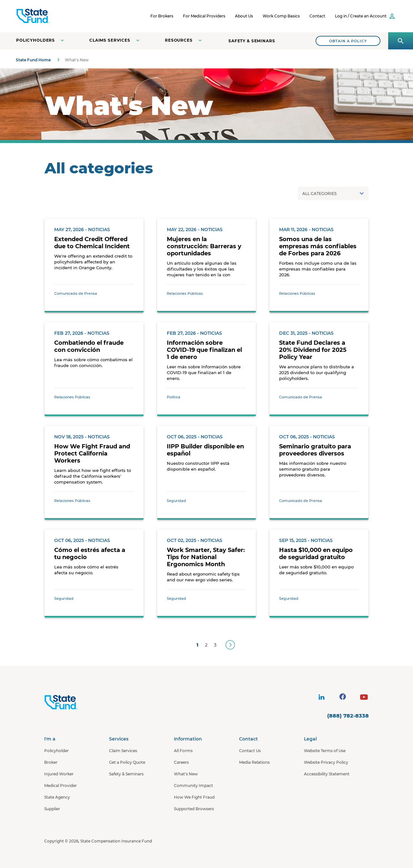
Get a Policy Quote (127, 762)
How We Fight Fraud (194, 797)
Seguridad (176, 501)
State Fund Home (33, 60)
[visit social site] (321, 697)
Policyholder (56, 751)
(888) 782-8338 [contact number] (348, 716)
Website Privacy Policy (326, 762)
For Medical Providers (204, 16)
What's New (186, 774)
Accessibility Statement (327, 774)
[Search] (348, 41)
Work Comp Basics (281, 16)
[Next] (230, 645)
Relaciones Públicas (185, 293)
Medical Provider (60, 786)
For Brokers (162, 16)
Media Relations (254, 762)
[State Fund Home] (78, 702)
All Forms (183, 751)
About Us (244, 16)
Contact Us (250, 751)
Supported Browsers (194, 809)
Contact (317, 16)
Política (174, 397)
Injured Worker (59, 774)
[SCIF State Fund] (58, 16)
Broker (51, 762)
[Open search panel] (401, 41)
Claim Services (123, 751)
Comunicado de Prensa (76, 293)
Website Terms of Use (325, 751)
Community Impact (193, 786)
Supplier (52, 809)
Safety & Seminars (252, 41)
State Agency (57, 797)
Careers (181, 762)
